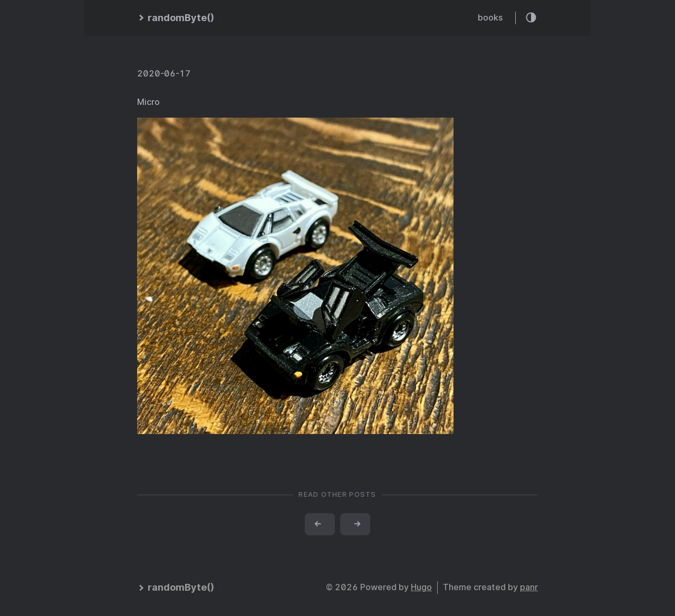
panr (529, 587)
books (490, 18)
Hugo (421, 587)
